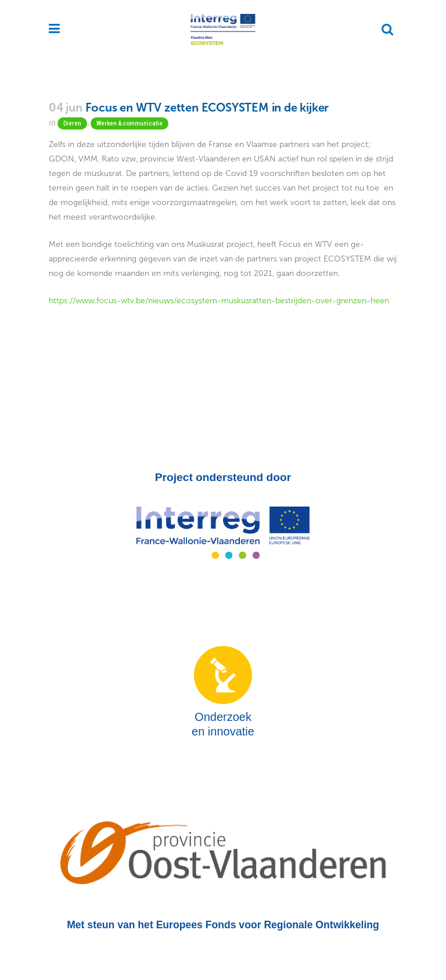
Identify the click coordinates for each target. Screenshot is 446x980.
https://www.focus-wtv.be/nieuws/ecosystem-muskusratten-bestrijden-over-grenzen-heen (219, 301)
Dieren (72, 123)
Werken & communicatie (130, 123)
